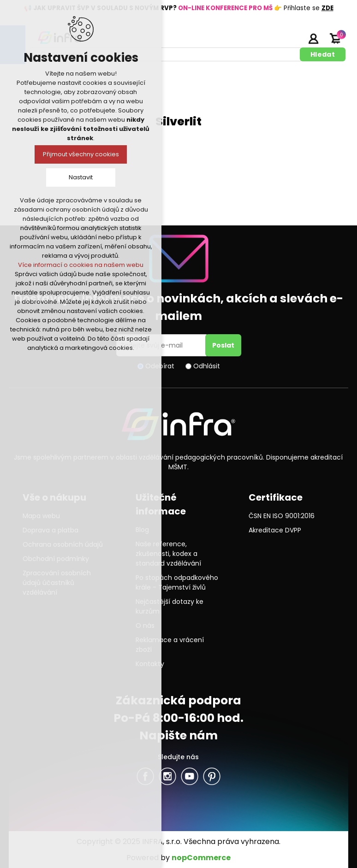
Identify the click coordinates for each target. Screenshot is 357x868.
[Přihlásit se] (162, 345)
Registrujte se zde (290, 38)
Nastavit (81, 177)
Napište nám (178, 735)
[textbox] (166, 54)
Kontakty (150, 664)
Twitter (167, 776)
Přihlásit (313, 38)
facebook (145, 776)
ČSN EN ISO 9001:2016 (282, 516)
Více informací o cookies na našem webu (81, 265)
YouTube (190, 776)
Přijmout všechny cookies (81, 154)
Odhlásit (207, 366)
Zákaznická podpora (178, 700)
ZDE (327, 8)
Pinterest (212, 776)
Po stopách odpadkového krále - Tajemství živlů (177, 582)
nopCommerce (201, 858)
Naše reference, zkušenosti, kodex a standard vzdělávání (168, 554)
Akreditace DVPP (275, 530)
